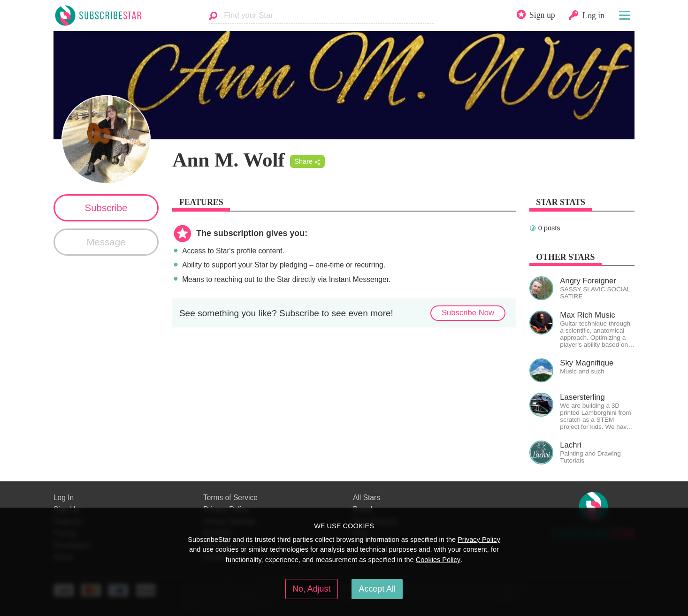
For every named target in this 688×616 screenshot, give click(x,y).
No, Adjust (311, 589)
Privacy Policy (479, 540)
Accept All (377, 589)
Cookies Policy (438, 560)
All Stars (367, 498)
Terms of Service (230, 498)
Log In (64, 498)
